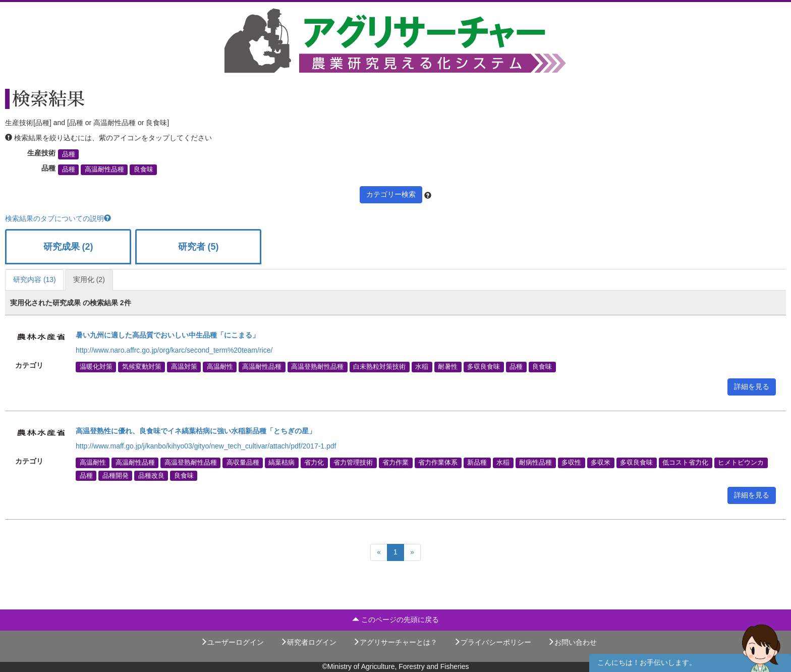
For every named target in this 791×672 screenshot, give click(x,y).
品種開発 (116, 475)
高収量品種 (243, 463)
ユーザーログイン (232, 642)
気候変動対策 (142, 367)
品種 (69, 154)
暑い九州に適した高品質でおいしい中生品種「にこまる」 (167, 335)
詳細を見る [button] (752, 386)
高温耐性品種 (104, 170)
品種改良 (151, 475)
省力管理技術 (353, 463)
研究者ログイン (308, 642)
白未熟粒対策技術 (379, 367)
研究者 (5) (199, 247)
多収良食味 (484, 367)
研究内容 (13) (35, 279)
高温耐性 (220, 367)
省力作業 (395, 463)
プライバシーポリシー (492, 642)
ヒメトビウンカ (741, 463)
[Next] (412, 552)
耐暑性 (448, 367)
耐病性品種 (535, 463)
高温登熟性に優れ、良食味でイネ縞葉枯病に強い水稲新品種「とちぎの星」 (196, 431)
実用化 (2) (89, 279)
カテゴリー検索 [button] (391, 194)
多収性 (571, 463)
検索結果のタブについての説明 (58, 218)
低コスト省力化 (685, 463)
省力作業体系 (438, 463)
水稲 (422, 367)
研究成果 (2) (68, 247)
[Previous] (379, 552)
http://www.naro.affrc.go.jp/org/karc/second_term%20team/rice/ (174, 350)
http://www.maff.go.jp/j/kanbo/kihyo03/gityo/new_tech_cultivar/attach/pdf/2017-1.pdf (206, 446)
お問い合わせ (572, 642)
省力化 (314, 463)
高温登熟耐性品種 (317, 367)
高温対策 (184, 367)
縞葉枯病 (281, 463)
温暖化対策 (96, 367)
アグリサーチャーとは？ (395, 642)
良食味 (144, 170)
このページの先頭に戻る (395, 620)
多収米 (601, 463)
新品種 (477, 463)
